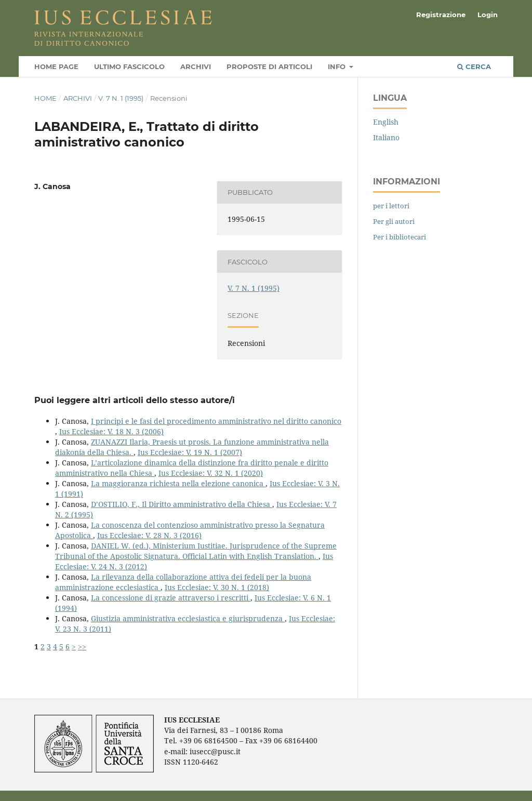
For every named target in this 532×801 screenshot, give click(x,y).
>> (82, 646)
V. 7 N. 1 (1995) (121, 98)
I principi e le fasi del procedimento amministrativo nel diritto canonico (216, 421)
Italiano (386, 137)
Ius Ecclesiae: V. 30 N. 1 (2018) (217, 587)
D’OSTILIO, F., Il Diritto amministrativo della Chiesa (182, 504)
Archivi (196, 66)
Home (45, 98)
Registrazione (441, 15)
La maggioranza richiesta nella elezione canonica (178, 483)
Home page (56, 66)
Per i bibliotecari (400, 237)
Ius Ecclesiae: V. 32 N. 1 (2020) (211, 473)
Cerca (474, 66)
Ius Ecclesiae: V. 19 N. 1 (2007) (190, 452)
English (386, 122)
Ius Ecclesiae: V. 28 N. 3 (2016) (149, 535)
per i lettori (391, 206)
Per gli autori (394, 221)
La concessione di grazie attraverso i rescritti (171, 598)
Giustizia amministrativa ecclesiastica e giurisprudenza (188, 618)
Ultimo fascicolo (129, 66)
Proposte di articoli (269, 66)
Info (338, 66)
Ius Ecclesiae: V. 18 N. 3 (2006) (111, 431)
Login (488, 15)
